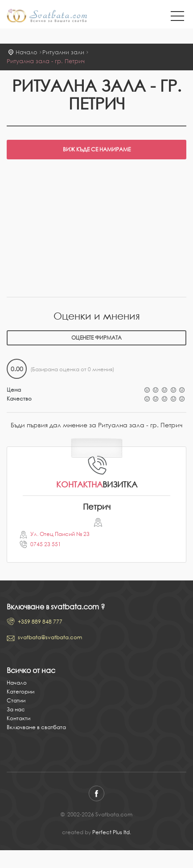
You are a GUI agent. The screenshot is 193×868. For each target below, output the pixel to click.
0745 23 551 (46, 544)
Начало (27, 52)
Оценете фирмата (96, 338)
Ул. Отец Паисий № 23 (60, 534)
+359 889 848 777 (40, 622)
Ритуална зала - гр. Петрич (46, 61)
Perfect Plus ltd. (112, 832)
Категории (21, 692)
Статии (16, 700)
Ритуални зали (63, 52)
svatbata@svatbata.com (50, 637)
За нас (16, 709)
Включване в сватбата (36, 727)
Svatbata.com (47, 16)
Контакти (18, 718)
